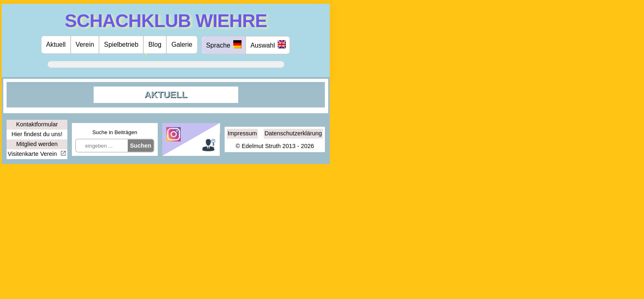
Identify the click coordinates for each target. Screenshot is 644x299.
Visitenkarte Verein (33, 154)
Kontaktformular (37, 124)
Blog (155, 45)
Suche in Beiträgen (115, 132)
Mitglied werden (37, 144)
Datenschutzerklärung (293, 133)
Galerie (182, 45)
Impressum (242, 133)
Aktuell (56, 45)
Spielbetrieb (121, 45)
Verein (85, 45)
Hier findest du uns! (37, 134)
